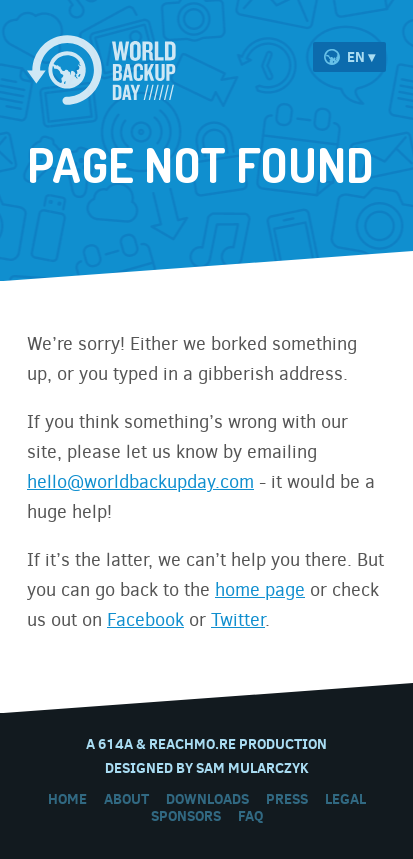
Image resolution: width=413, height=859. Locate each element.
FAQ (250, 816)
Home (67, 799)
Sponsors (186, 816)
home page (260, 590)
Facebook (145, 620)
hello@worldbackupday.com (140, 482)
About (126, 799)
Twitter (238, 620)
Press (287, 799)
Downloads (207, 799)
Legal (345, 799)
